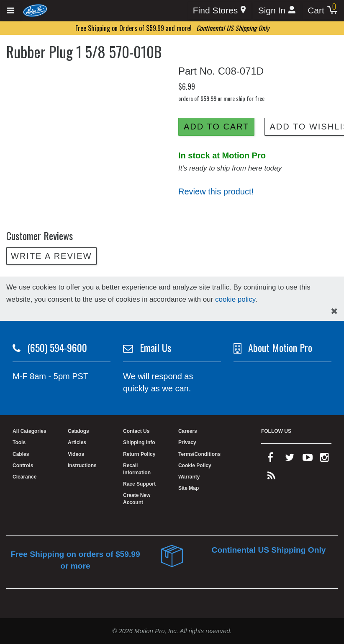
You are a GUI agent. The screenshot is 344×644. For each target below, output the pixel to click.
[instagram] (325, 459)
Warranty (189, 477)
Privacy (187, 442)
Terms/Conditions (199, 454)
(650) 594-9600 (57, 347)
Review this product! (216, 191)
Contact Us (136, 431)
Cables (21, 454)
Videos (76, 454)
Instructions (82, 466)
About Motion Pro (280, 347)
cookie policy (235, 299)
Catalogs (78, 431)
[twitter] (290, 459)
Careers (188, 431)
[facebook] (270, 459)
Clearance (24, 477)
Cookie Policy (195, 466)
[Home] (35, 10)
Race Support (139, 484)
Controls (23, 466)
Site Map (189, 488)
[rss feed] (271, 478)
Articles (77, 442)
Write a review (51, 256)
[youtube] (308, 459)
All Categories (30, 431)
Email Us (155, 347)
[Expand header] (11, 11)
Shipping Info (139, 442)
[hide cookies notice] (334, 311)
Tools (19, 442)
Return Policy (139, 454)
